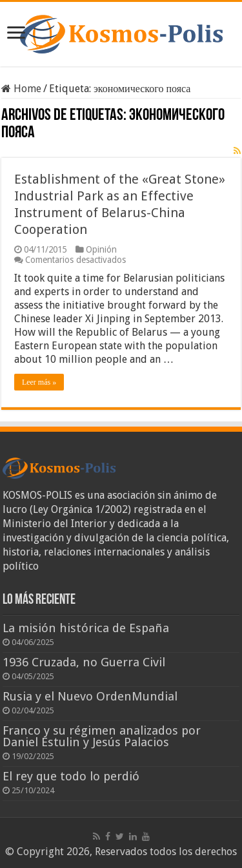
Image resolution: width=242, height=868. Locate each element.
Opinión (101, 249)
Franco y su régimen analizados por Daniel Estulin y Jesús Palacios (102, 736)
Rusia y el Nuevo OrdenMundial (90, 696)
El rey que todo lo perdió (71, 776)
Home (21, 89)
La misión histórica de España (86, 628)
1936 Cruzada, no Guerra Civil (84, 662)
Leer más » (39, 382)
